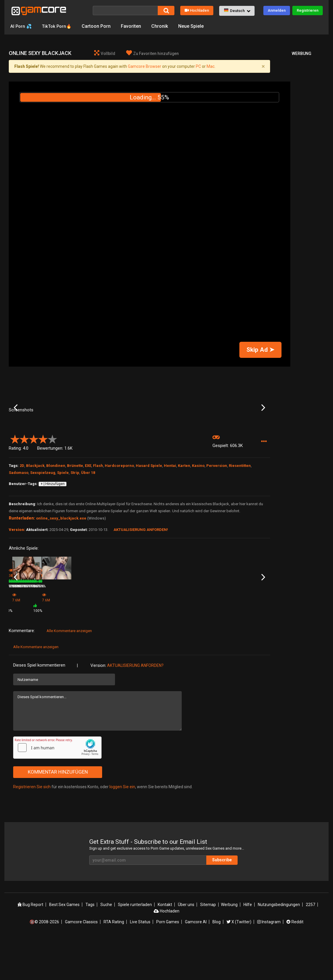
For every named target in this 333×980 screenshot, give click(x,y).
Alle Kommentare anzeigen (69, 673)
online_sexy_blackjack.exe (61, 565)
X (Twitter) (239, 963)
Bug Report (30, 946)
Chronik (163, 26)
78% (89, 651)
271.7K (237, 651)
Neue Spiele (194, 26)
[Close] (263, 66)
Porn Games (168, 963)
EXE (88, 513)
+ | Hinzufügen (53, 531)
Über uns (186, 946)
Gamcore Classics (81, 963)
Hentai (170, 513)
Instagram (269, 963)
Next (263, 431)
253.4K (149, 651)
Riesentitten (240, 513)
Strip (75, 520)
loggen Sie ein (122, 829)
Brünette (75, 513)
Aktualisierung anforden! (141, 577)
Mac (211, 66)
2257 (310, 946)
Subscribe (222, 902)
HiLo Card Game (241, 643)
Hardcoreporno (119, 513)
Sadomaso (19, 520)
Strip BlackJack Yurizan (203, 643)
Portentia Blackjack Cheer (30, 643)
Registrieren (308, 10)
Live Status (140, 963)
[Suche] (125, 11)
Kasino (198, 513)
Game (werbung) (110, 645)
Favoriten (134, 26)
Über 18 (88, 520)
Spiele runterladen (135, 946)
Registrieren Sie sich (32, 829)
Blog (217, 963)
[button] (237, 11)
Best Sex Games (64, 946)
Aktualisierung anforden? (135, 707)
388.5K (193, 651)
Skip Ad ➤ (260, 350)
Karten (184, 513)
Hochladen (197, 10)
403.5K (61, 651)
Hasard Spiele (149, 513)
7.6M (104, 653)
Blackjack (35, 513)
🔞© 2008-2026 (44, 963)
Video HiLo (61, 643)
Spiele (63, 520)
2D (22, 513)
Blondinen (56, 513)
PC (198, 66)
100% (132, 653)
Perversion (217, 513)
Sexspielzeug (43, 520)
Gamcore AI (196, 963)
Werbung (229, 946)
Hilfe (248, 946)
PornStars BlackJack (157, 643)
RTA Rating (114, 963)
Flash (98, 513)
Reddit (295, 963)
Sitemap (208, 946)
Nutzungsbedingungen (279, 946)
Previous (16, 431)
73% (45, 651)
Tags (90, 946)
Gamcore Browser (145, 66)
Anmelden (277, 10)
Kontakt (165, 946)
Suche (106, 946)
